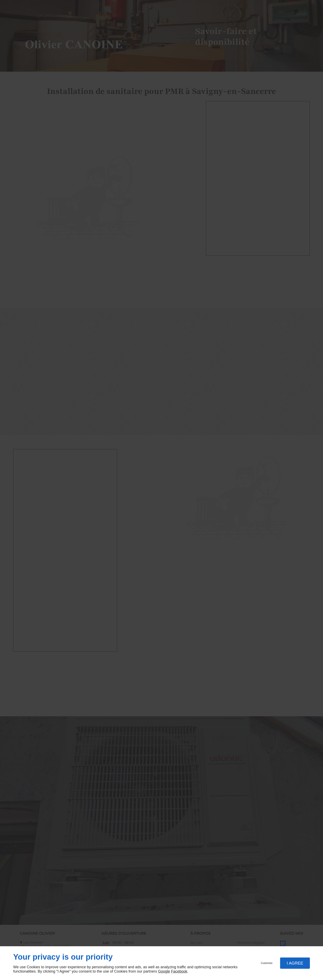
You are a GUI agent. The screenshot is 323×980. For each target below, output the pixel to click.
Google (164, 971)
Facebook (179, 971)
